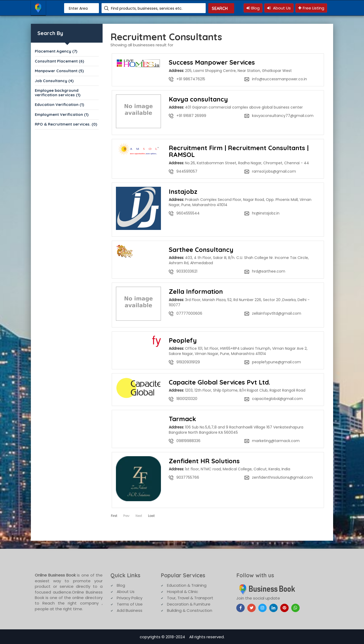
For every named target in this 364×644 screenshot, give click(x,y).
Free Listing (311, 8)
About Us (279, 8)
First (114, 515)
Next (139, 515)
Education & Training (187, 585)
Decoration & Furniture (189, 604)
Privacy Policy (130, 597)
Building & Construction (190, 610)
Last (151, 515)
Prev (126, 515)
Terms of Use (130, 604)
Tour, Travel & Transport (190, 597)
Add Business (130, 610)
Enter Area (78, 8)
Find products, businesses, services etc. (147, 8)
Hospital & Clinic (183, 591)
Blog (253, 8)
